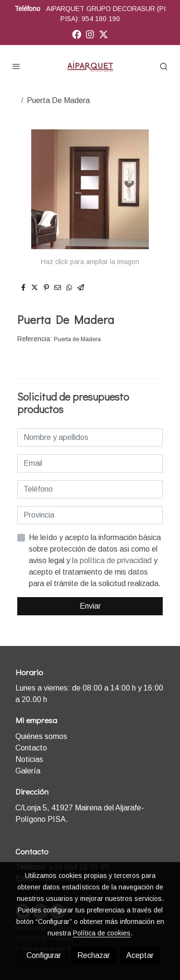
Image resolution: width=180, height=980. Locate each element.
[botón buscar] (164, 66)
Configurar (44, 955)
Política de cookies (102, 933)
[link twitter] (103, 34)
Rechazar (94, 955)
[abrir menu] (16, 66)
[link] (90, 66)
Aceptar (140, 955)
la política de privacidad (113, 560)
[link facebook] (77, 34)
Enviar (90, 606)
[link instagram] (90, 34)
